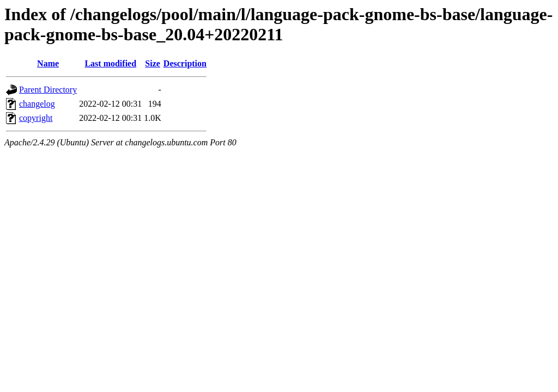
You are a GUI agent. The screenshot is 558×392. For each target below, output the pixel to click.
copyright (36, 118)
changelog (37, 104)
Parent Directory (48, 90)
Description (185, 63)
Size (153, 63)
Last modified (110, 63)
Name (48, 63)
